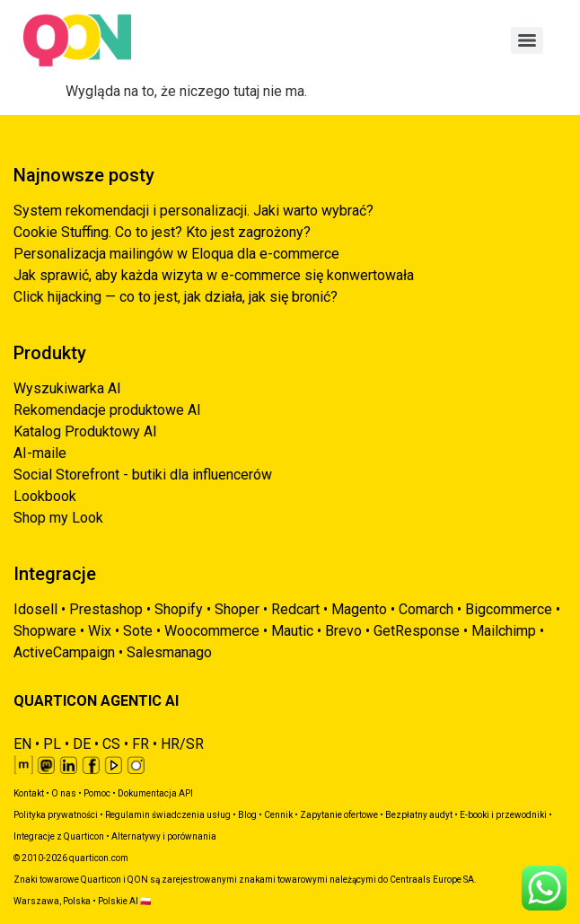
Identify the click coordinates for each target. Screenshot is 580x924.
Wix (100, 631)
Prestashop (106, 609)
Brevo (343, 631)
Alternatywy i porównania (164, 836)
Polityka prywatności (56, 815)
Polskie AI (118, 901)
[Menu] (527, 40)
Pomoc (97, 793)
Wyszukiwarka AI (67, 388)
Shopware (45, 631)
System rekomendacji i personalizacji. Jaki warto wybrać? (193, 211)
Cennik (278, 815)
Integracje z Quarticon (59, 836)
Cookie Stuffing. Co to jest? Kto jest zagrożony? (162, 232)
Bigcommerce (509, 609)
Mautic (292, 631)
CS (111, 744)
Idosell (35, 609)
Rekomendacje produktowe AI (107, 410)
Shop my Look (58, 518)
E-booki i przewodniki (503, 815)
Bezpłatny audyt (419, 815)
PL (52, 744)
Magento (359, 609)
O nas (64, 793)
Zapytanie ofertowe (339, 815)
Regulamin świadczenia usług (168, 815)
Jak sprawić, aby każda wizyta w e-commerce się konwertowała (214, 275)
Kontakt (29, 793)
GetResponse (417, 631)
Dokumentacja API (155, 793)
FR (141, 744)
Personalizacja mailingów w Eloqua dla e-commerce (176, 254)
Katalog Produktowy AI (85, 431)
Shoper (237, 609)
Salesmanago (169, 652)
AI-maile (40, 453)
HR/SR (182, 744)
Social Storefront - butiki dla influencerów (143, 475)
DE (82, 744)
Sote (138, 631)
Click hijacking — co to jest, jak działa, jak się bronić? (176, 297)
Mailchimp (504, 631)
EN (22, 744)
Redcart (295, 609)
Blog (247, 815)
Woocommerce (212, 631)
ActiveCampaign (64, 652)
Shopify (179, 609)
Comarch (426, 609)
